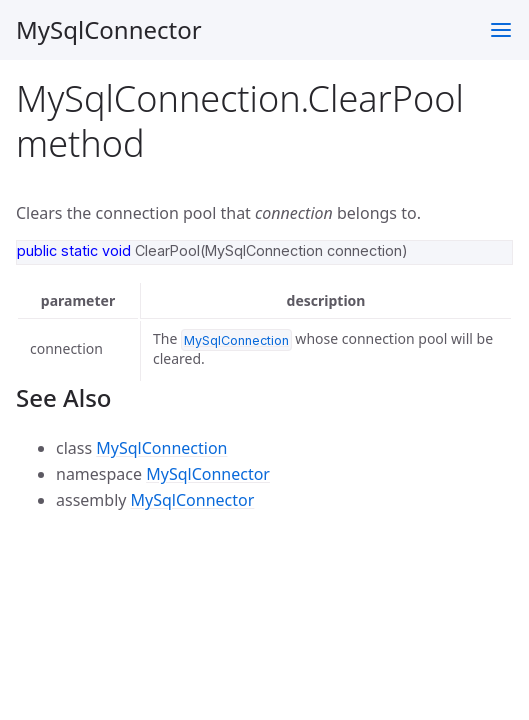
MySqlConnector (109, 29)
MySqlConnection (161, 448)
